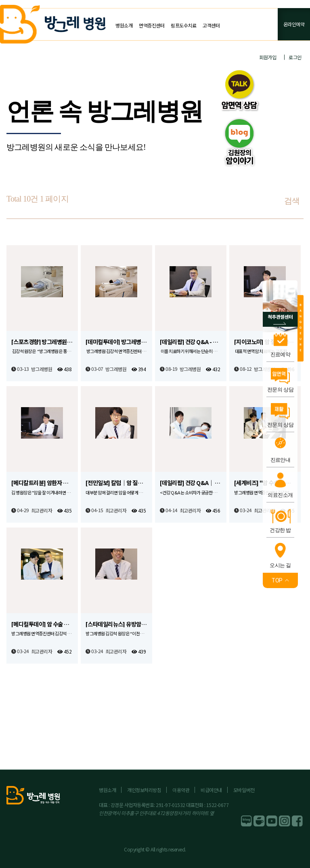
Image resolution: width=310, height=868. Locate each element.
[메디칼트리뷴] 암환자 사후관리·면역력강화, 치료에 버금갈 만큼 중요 (42, 483)
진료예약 (281, 354)
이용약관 (181, 790)
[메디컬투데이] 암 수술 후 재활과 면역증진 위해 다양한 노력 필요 (42, 624)
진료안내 (281, 460)
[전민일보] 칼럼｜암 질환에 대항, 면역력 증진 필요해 (116, 483)
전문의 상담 (280, 390)
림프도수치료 (183, 25)
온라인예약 (294, 24)
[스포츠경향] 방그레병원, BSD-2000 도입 (42, 342)
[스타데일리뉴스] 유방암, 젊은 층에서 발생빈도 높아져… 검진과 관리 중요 (116, 624)
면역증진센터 (152, 25)
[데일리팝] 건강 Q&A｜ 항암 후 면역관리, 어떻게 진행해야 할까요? (191, 483)
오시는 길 (280, 565)
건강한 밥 (280, 530)
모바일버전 (244, 790)
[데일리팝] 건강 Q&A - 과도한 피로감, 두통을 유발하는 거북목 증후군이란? (191, 342)
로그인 (295, 57)
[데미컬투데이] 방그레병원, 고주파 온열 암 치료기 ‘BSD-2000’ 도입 (116, 342)
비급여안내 (211, 790)
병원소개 (124, 25)
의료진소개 (280, 495)
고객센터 (211, 25)
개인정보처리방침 (144, 790)
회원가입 (268, 57)
